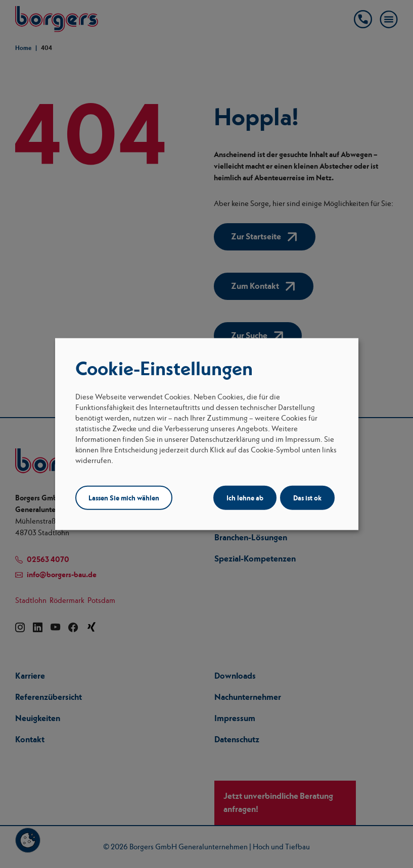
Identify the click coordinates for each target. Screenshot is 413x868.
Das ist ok (307, 497)
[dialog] (207, 434)
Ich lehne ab (245, 497)
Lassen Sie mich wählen (124, 497)
